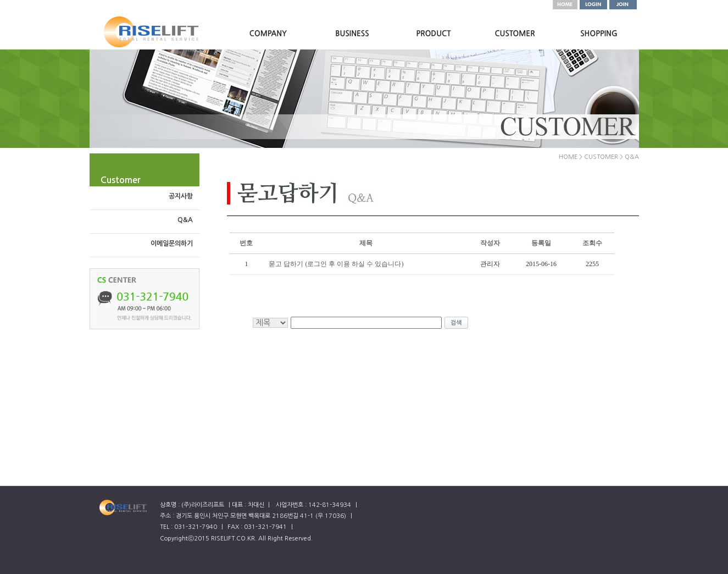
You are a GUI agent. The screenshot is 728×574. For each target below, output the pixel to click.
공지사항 (181, 196)
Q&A (185, 220)
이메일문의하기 (172, 244)
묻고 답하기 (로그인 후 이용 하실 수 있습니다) (336, 264)
